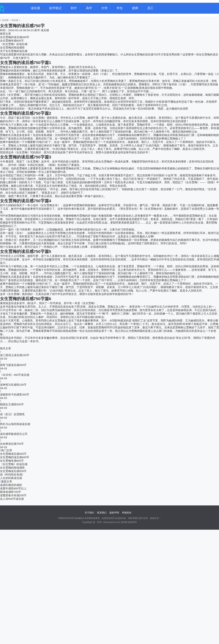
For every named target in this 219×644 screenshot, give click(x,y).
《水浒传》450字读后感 (15, 375)
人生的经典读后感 (11, 478)
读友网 (5, 20)
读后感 (35, 8)
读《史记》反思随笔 (12, 414)
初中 (74, 8)
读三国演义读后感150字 (15, 355)
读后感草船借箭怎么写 (14, 434)
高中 (89, 8)
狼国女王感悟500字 (12, 404)
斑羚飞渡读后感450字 (13, 365)
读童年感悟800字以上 (13, 488)
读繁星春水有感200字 (13, 495)
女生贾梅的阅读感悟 (12, 47)
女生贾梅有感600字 (12, 41)
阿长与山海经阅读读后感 (15, 424)
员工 (150, 8)
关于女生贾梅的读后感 (14, 51)
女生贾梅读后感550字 (13, 471)
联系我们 (102, 513)
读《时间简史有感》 (12, 475)
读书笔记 (55, 8)
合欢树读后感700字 (12, 444)
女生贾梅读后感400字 (13, 454)
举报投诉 (127, 513)
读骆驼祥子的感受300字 (15, 394)
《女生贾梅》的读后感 (14, 44)
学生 (120, 8)
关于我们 (89, 513)
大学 (104, 8)
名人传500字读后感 (12, 499)
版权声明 (114, 513)
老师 (135, 8)
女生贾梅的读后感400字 (15, 37)
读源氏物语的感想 (11, 485)
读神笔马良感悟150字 (13, 385)
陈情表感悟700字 (10, 492)
